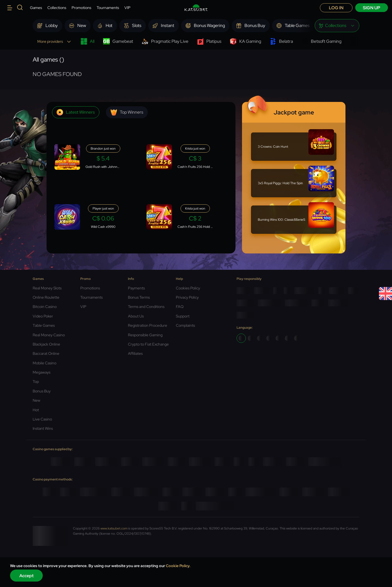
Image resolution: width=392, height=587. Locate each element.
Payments (136, 288)
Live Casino (42, 419)
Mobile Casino (45, 363)
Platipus (209, 41)
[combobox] (337, 26)
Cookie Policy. (178, 566)
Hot (36, 410)
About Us (136, 316)
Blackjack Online (46, 344)
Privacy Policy (187, 297)
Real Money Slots (47, 288)
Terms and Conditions (146, 307)
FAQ (180, 307)
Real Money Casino (49, 335)
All (88, 41)
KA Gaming (246, 41)
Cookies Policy (188, 288)
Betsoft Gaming (321, 41)
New (36, 400)
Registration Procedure (148, 325)
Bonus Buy (42, 391)
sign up (372, 8)
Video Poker (43, 316)
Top (36, 382)
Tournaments (108, 8)
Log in (336, 8)
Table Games (44, 325)
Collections (57, 8)
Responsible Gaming (145, 335)
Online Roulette (46, 297)
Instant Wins (43, 428)
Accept (27, 576)
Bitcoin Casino (45, 307)
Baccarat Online (46, 353)
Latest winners (76, 112)
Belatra (281, 41)
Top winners (127, 112)
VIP (127, 8)
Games (36, 8)
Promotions (81, 8)
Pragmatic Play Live (165, 41)
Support (183, 316)
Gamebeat (118, 41)
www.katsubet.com (114, 528)
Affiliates (135, 353)
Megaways (42, 372)
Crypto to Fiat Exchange (148, 344)
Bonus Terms (139, 297)
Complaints (185, 325)
